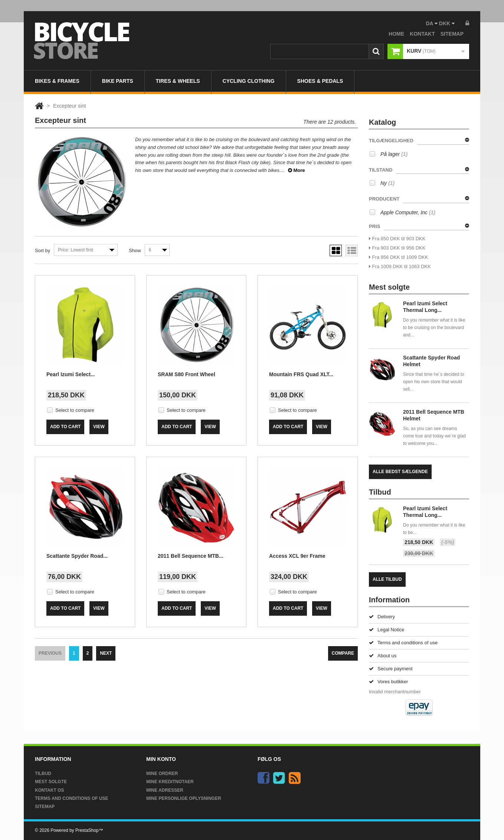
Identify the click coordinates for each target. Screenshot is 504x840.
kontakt (422, 34)
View (99, 427)
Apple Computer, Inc (408, 212)
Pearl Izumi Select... (71, 374)
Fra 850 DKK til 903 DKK (397, 239)
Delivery (382, 617)
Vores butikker (388, 682)
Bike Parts (118, 81)
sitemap (452, 34)
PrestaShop (87, 830)
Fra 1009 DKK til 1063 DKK (400, 266)
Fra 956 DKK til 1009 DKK (399, 257)
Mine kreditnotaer (170, 782)
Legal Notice (387, 630)
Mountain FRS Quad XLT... (301, 374)
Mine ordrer (162, 774)
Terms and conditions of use (403, 643)
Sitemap (45, 807)
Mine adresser (165, 790)
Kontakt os (49, 790)
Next (106, 653)
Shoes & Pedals (320, 81)
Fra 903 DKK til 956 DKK (397, 248)
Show (135, 250)
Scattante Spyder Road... (77, 556)
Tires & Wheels (178, 81)
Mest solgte (51, 782)
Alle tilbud (387, 579)
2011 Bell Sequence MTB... (191, 556)
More (297, 170)
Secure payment (391, 669)
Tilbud (43, 774)
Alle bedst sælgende (400, 472)
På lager (394, 154)
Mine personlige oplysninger (184, 798)
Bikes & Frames (57, 81)
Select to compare (75, 410)
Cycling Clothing (249, 81)
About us (383, 656)
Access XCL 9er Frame (297, 556)
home (396, 34)
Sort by (42, 250)
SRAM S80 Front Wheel (186, 374)
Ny (387, 183)
